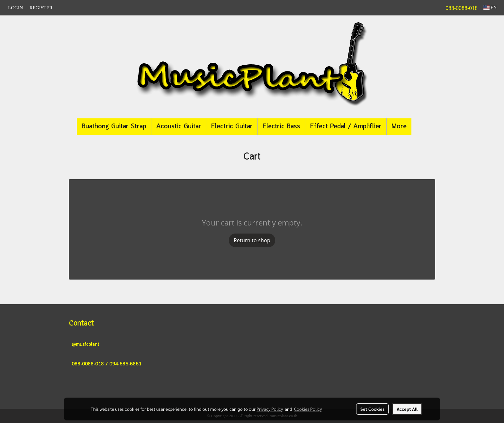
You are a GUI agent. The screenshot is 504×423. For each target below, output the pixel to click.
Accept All (407, 409)
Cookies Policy (308, 409)
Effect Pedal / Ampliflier (346, 127)
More (399, 127)
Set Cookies (372, 409)
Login (16, 8)
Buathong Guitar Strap (114, 127)
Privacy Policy (270, 409)
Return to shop (252, 240)
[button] (421, 127)
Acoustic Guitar (179, 127)
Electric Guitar (232, 127)
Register (41, 8)
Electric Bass (281, 127)
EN (490, 8)
